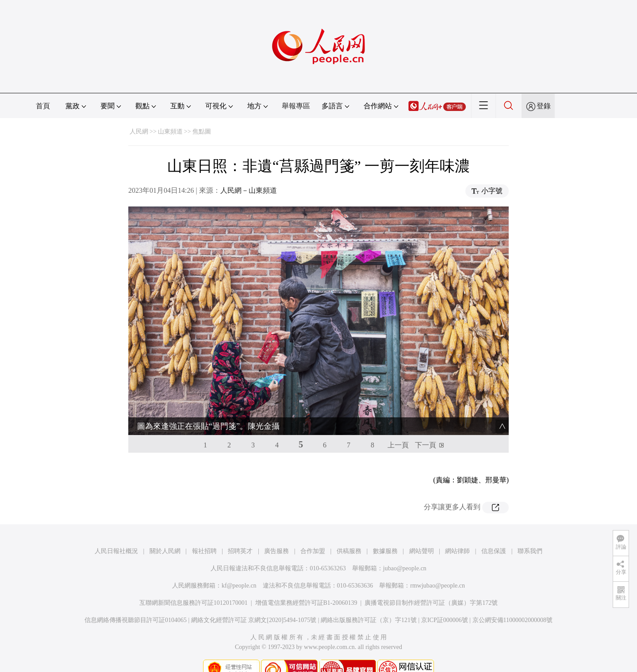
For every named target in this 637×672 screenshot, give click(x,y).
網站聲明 (422, 535)
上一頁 (398, 429)
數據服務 (385, 535)
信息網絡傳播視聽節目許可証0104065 (136, 604)
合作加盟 (313, 535)
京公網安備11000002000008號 (512, 604)
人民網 (139, 132)
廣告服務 (276, 535)
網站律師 (457, 535)
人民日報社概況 (116, 535)
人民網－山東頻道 (249, 190)
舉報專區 (296, 106)
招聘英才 (240, 535)
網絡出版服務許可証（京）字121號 (369, 604)
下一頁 (426, 429)
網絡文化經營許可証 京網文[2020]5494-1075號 (254, 604)
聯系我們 (530, 535)
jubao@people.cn (405, 552)
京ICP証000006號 (445, 604)
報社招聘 (204, 535)
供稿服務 (349, 535)
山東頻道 (170, 132)
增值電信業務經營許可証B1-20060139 (306, 587)
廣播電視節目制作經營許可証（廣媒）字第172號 (431, 587)
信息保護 (494, 535)
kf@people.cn (239, 570)
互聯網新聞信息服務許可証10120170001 (194, 587)
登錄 (544, 106)
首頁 (43, 106)
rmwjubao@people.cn (437, 570)
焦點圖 (202, 132)
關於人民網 (165, 535)
